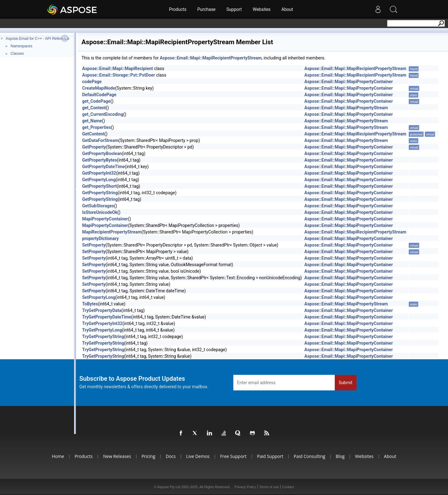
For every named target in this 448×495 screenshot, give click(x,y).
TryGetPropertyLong (102, 330)
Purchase (206, 9)
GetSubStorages (98, 206)
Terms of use (269, 487)
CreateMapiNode (99, 88)
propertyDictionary (100, 238)
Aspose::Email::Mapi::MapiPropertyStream (346, 108)
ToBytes (90, 304)
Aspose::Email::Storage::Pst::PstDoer (119, 75)
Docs (171, 456)
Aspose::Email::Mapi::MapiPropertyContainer (348, 82)
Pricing (148, 456)
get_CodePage (96, 101)
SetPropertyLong (99, 297)
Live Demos (198, 456)
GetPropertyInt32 (99, 173)
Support (234, 9)
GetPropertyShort (99, 186)
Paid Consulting (309, 456)
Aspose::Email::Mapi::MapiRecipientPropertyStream (211, 58)
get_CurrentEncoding (103, 114)
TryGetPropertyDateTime (107, 317)
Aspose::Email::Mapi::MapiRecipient (118, 68)
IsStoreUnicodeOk (100, 212)
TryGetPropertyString (103, 337)
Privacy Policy (245, 487)
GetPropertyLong (99, 180)
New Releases (117, 456)
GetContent (93, 134)
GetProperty (94, 147)
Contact (288, 487)
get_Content (94, 108)
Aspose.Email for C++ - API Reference (37, 39)
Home (58, 456)
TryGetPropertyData (102, 310)
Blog (340, 456)
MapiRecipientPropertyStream (112, 232)
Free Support (233, 456)
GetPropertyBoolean (102, 153)
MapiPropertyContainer (105, 219)
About (287, 9)
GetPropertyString (100, 193)
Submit (346, 383)
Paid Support (270, 456)
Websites (261, 9)
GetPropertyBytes (100, 160)
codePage (92, 82)
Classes (17, 54)
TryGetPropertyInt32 (102, 323)
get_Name (92, 121)
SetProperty (94, 245)
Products (178, 9)
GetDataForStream (100, 140)
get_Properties (96, 127)
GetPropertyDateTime (103, 167)
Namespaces (21, 46)
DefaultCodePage (99, 95)
